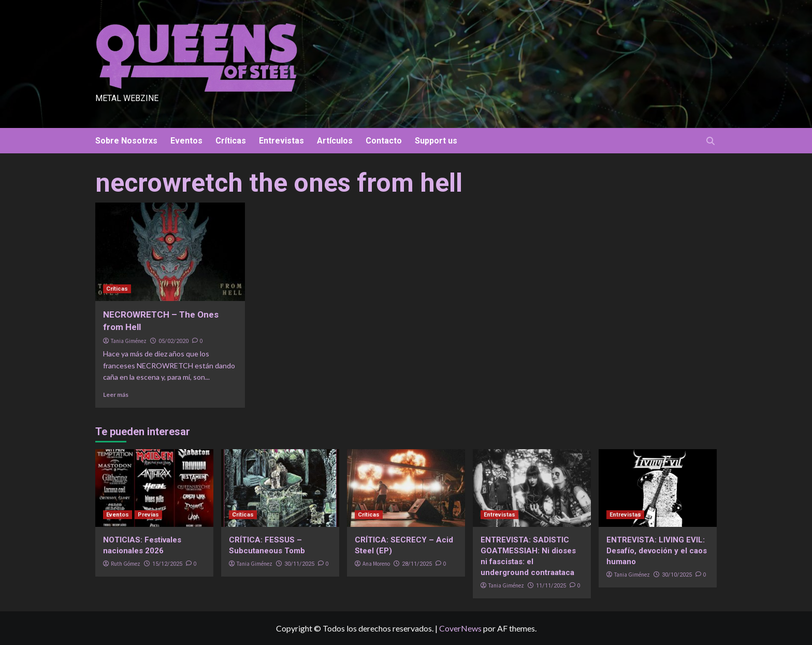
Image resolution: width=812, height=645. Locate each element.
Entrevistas (281, 141)
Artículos (335, 141)
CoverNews (460, 628)
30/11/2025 (299, 564)
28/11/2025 (417, 564)
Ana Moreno (376, 564)
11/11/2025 (551, 586)
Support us (436, 141)
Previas (148, 515)
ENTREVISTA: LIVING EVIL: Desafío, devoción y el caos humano (657, 551)
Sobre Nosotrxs (126, 141)
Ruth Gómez (126, 564)
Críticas (231, 141)
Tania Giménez (129, 341)
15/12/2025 (167, 564)
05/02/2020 (173, 341)
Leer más (116, 395)
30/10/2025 (677, 575)
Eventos (186, 141)
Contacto (384, 141)
